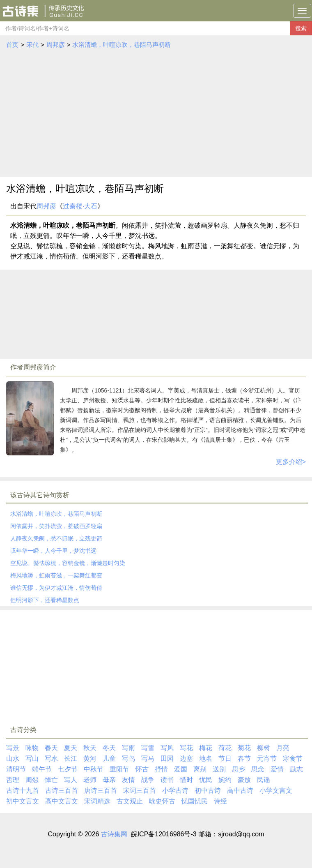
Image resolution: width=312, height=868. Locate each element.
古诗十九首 (23, 791)
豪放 (244, 780)
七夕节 (68, 769)
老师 (90, 780)
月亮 (283, 748)
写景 (13, 748)
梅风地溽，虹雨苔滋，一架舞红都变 (56, 575)
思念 (258, 769)
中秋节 (94, 769)
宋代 (32, 45)
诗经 (220, 801)
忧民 (206, 780)
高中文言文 (62, 801)
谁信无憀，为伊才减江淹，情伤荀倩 (56, 588)
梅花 (206, 748)
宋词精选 (97, 801)
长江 (71, 758)
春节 (244, 758)
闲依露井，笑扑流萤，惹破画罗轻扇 (56, 526)
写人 (71, 780)
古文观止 (130, 801)
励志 (296, 769)
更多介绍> (291, 462)
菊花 (244, 748)
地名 (206, 758)
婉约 (225, 780)
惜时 (186, 780)
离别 (200, 769)
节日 (225, 758)
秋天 (90, 748)
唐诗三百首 (101, 791)
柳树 (264, 748)
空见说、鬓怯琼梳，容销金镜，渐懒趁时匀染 (68, 563)
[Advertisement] (156, 111)
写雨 (128, 748)
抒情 (161, 769)
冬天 (109, 748)
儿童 (109, 758)
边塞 (186, 758)
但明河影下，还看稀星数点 (45, 600)
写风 (167, 748)
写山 (32, 758)
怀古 (142, 769)
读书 (167, 780)
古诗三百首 (62, 791)
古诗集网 (114, 834)
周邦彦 (56, 45)
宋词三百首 (140, 791)
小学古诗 (175, 791)
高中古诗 (240, 791)
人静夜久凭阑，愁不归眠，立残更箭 (56, 538)
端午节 (42, 769)
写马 (148, 758)
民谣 (264, 780)
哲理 (13, 780)
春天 (51, 748)
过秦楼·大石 (80, 206)
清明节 (16, 769)
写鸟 (128, 758)
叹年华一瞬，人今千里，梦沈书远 (53, 551)
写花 (186, 748)
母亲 (109, 780)
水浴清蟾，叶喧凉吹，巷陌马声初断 (122, 45)
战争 (148, 780)
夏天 (71, 748)
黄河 (90, 758)
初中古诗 (208, 791)
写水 (51, 758)
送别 (219, 769)
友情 (128, 780)
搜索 (301, 28)
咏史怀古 (162, 801)
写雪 (148, 748)
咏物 (32, 748)
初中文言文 (23, 801)
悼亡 (51, 780)
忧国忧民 (195, 801)
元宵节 (267, 758)
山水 (13, 758)
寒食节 (293, 758)
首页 (12, 45)
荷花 (225, 748)
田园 (167, 758)
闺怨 (32, 780)
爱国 (181, 769)
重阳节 (119, 769)
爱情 (277, 769)
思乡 (239, 769)
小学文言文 (276, 791)
